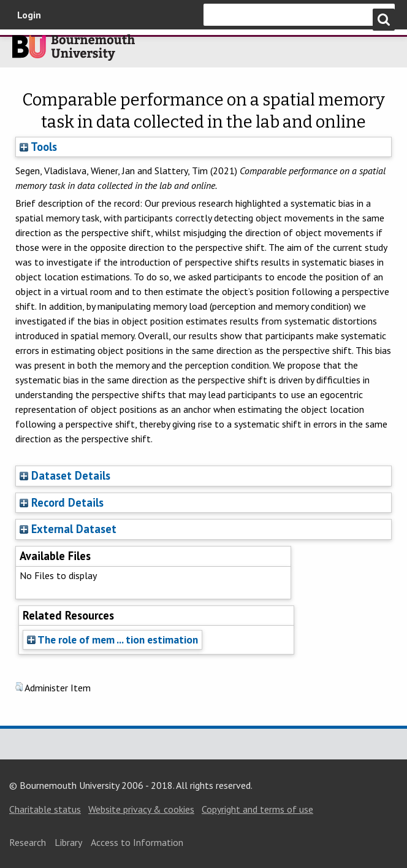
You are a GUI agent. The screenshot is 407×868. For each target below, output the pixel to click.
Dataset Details (71, 475)
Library (68, 842)
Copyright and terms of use (257, 809)
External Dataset (74, 529)
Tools (38, 147)
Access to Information (137, 842)
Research (28, 842)
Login (29, 15)
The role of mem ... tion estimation (112, 639)
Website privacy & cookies (141, 809)
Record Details (67, 502)
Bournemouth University (74, 51)
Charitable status (45, 809)
